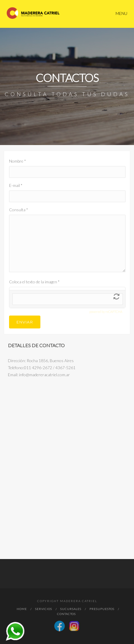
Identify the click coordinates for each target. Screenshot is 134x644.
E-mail (16, 185)
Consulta (19, 210)
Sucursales (71, 609)
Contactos (66, 614)
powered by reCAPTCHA (106, 312)
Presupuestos (102, 609)
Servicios (44, 609)
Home (22, 609)
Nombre (18, 161)
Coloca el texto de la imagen (34, 282)
